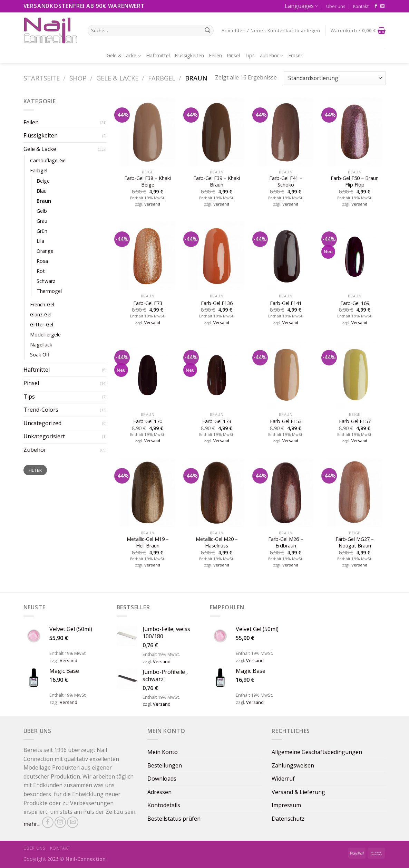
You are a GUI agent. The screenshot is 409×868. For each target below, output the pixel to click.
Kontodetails (164, 805)
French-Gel (42, 304)
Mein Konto (163, 752)
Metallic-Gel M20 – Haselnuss (217, 542)
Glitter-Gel (42, 325)
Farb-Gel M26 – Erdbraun (286, 542)
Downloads (162, 779)
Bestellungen (165, 765)
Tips (250, 55)
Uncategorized (42, 423)
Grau (42, 221)
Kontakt (361, 6)
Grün (42, 231)
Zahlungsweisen (293, 765)
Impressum (286, 805)
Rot (41, 271)
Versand (152, 204)
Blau (42, 191)
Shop (78, 78)
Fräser (295, 55)
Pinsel (233, 55)
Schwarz (46, 281)
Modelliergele (45, 335)
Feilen (215, 55)
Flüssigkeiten (189, 55)
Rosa (42, 261)
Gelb (42, 211)
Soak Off (40, 355)
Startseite (42, 78)
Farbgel (162, 78)
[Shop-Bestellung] (335, 78)
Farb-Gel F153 (286, 421)
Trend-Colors (41, 410)
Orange (45, 251)
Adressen (159, 792)
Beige (43, 181)
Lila (40, 241)
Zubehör (271, 56)
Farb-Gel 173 (217, 421)
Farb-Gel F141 (286, 303)
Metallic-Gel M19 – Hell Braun (148, 542)
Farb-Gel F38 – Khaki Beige (148, 182)
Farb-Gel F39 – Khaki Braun (217, 182)
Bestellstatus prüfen (174, 819)
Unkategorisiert (44, 436)
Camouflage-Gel (48, 160)
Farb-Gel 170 (148, 421)
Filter (35, 470)
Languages (301, 6)
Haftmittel (158, 55)
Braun (44, 201)
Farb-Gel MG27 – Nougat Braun (355, 542)
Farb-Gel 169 (355, 303)
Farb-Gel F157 (355, 421)
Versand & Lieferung (298, 792)
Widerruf (283, 779)
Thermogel (49, 291)
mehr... (32, 824)
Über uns (336, 6)
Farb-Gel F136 (217, 303)
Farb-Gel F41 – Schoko (286, 182)
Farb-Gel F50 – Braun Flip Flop (355, 182)
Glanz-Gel (41, 314)
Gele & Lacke (124, 56)
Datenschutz (288, 819)
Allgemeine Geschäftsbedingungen (317, 752)
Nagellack (41, 345)
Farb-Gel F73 (148, 303)
